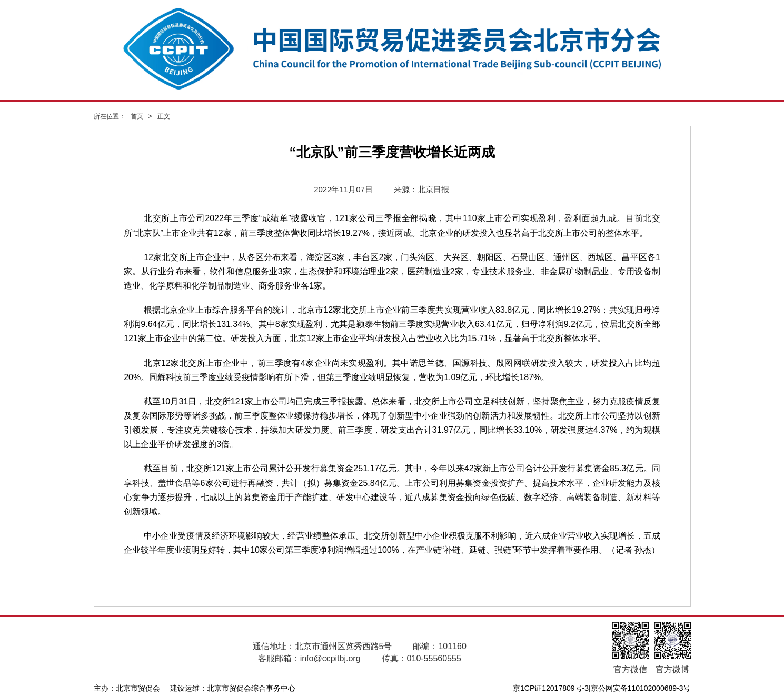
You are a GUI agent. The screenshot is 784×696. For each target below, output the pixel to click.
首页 (137, 116)
